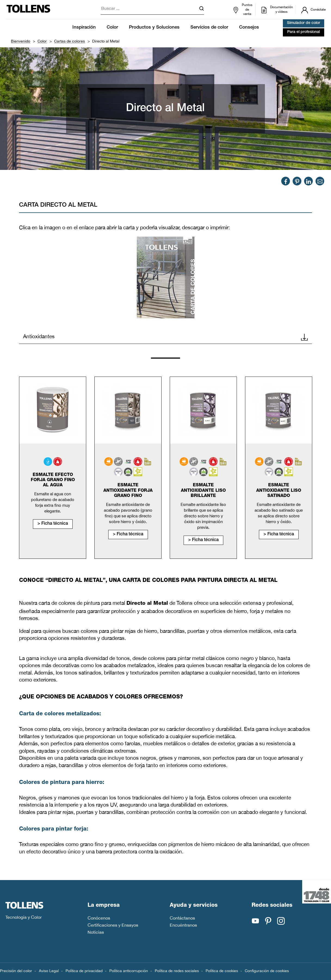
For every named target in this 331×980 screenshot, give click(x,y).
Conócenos (99, 918)
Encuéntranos (183, 925)
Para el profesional (304, 32)
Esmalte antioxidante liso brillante (203, 491)
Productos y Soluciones (154, 28)
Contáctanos (182, 918)
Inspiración (84, 28)
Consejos (249, 28)
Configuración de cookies (267, 971)
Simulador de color (304, 23)
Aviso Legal (49, 971)
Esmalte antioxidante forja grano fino (128, 491)
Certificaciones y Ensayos (113, 925)
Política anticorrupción (129, 971)
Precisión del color (16, 971)
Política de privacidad (84, 971)
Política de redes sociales (177, 971)
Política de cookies (222, 971)
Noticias (96, 932)
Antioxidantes (165, 337)
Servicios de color (209, 28)
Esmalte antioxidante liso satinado (279, 491)
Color (112, 28)
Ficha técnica (55, 524)
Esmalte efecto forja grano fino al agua (53, 480)
